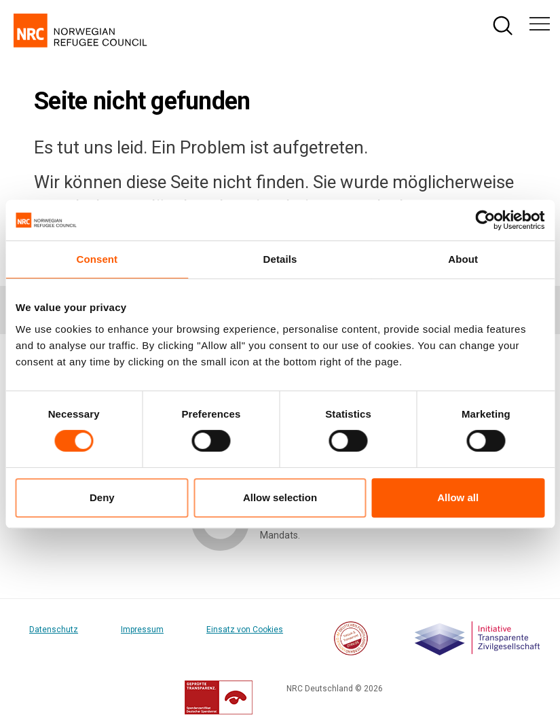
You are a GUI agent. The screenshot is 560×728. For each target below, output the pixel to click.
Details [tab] (280, 259)
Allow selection (280, 497)
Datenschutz (54, 630)
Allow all (458, 497)
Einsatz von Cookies (245, 630)
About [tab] (463, 259)
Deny (102, 497)
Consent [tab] (97, 259)
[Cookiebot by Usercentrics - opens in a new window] (485, 220)
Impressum (142, 630)
